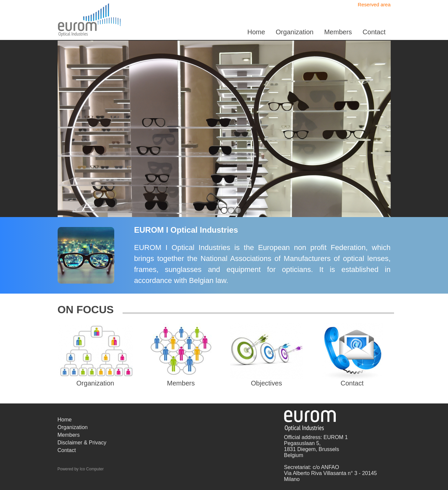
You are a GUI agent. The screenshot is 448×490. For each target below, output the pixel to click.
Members (338, 32)
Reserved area (374, 4)
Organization (295, 32)
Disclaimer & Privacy (82, 443)
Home (256, 32)
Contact (374, 32)
